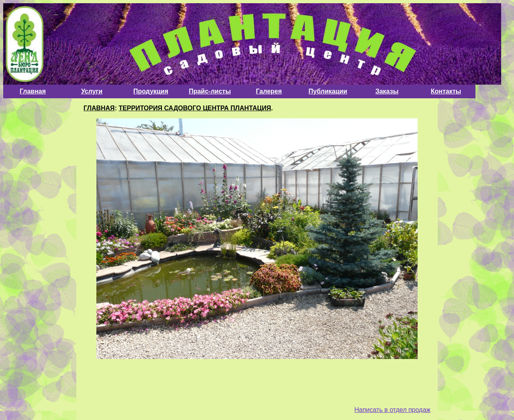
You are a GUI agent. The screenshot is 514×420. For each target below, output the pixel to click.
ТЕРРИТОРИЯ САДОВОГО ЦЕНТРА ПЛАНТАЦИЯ (195, 108)
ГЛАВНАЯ (99, 108)
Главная (33, 91)
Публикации (328, 91)
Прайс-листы (210, 91)
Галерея (269, 91)
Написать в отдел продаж (392, 410)
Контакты (446, 91)
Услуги (92, 91)
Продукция (151, 91)
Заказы (387, 91)
